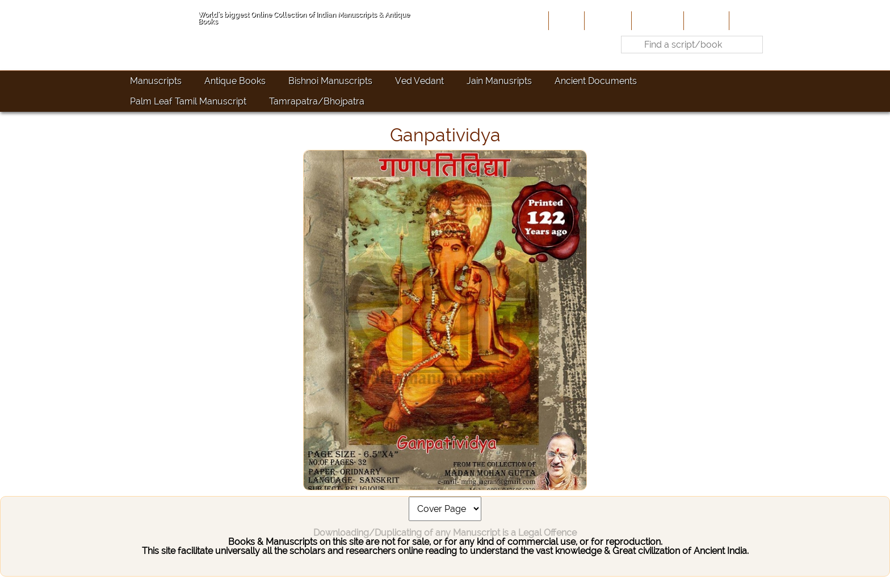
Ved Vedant (419, 81)
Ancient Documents (596, 81)
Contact (749, 20)
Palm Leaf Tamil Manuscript (188, 101)
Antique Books (235, 81)
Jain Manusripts (499, 81)
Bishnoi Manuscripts (330, 81)
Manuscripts (156, 81)
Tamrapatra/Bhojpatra (317, 101)
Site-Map (705, 20)
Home (565, 20)
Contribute (656, 20)
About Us (607, 20)
